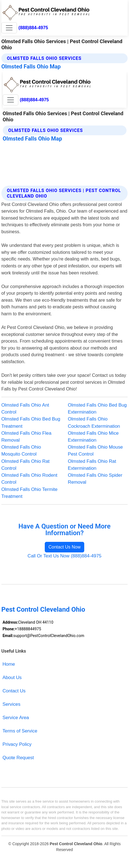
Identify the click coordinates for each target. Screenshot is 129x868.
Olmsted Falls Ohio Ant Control (25, 409)
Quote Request (18, 758)
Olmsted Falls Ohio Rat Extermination (92, 465)
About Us (12, 678)
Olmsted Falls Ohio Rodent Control (29, 479)
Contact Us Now (64, 547)
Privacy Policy (17, 744)
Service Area (16, 718)
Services (11, 704)
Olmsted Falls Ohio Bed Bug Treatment (31, 422)
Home (9, 664)
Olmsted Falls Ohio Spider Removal (95, 479)
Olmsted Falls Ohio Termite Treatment (29, 493)
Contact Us (14, 691)
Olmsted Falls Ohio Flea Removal (26, 437)
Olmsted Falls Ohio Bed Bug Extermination (97, 409)
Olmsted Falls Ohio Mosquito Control (21, 451)
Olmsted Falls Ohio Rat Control (26, 465)
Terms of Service (20, 731)
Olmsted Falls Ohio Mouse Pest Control (95, 451)
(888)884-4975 (33, 28)
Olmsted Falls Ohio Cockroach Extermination (94, 422)
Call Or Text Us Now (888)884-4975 (64, 556)
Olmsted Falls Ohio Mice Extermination (93, 437)
